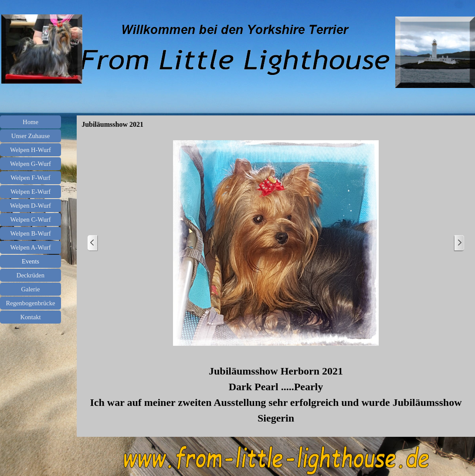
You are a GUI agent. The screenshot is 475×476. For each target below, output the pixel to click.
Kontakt (30, 317)
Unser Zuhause (31, 136)
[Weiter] (459, 243)
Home (31, 122)
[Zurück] (93, 243)
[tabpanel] (276, 395)
